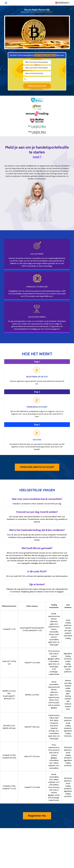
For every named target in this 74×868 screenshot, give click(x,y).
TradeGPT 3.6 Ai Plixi (32, 663)
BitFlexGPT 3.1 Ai (35, 630)
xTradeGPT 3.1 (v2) (9, 789)
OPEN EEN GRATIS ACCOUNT (37, 467)
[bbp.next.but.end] (37, 86)
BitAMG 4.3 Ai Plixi (32, 695)
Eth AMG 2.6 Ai (9, 726)
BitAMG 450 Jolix (9, 728)
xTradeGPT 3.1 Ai (9, 629)
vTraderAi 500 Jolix (9, 758)
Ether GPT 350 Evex (32, 756)
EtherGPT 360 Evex (32, 727)
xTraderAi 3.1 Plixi (9, 786)
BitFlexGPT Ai (9, 699)
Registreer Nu (37, 816)
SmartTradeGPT (26, 628)
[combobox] (26, 79)
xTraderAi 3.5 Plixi (9, 755)
